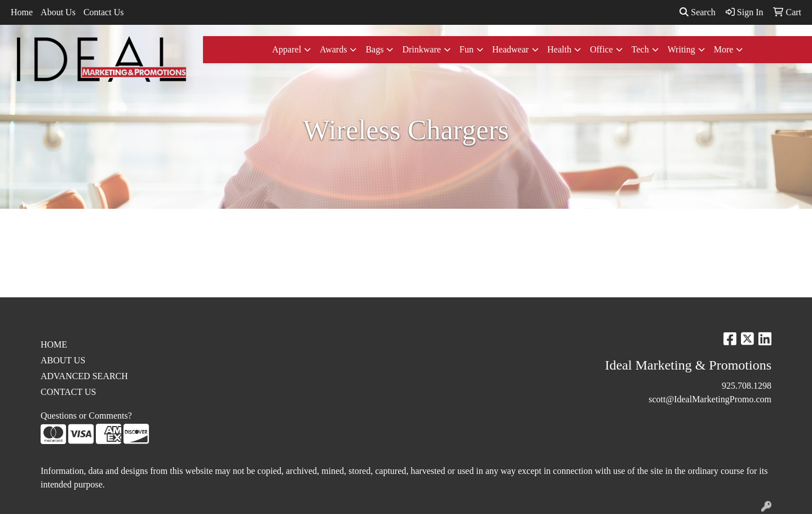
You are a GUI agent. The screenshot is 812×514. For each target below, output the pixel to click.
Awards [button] (333, 49)
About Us (58, 12)
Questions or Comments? (86, 416)
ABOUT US (63, 360)
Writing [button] (681, 49)
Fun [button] (467, 49)
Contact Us (104, 12)
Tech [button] (640, 49)
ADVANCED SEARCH (84, 376)
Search (698, 12)
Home (22, 12)
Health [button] (560, 49)
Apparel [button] (287, 49)
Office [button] (601, 49)
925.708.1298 (747, 386)
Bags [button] (374, 49)
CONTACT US (68, 392)
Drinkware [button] (421, 49)
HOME (54, 344)
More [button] (724, 49)
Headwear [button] (511, 49)
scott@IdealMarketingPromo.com (710, 399)
